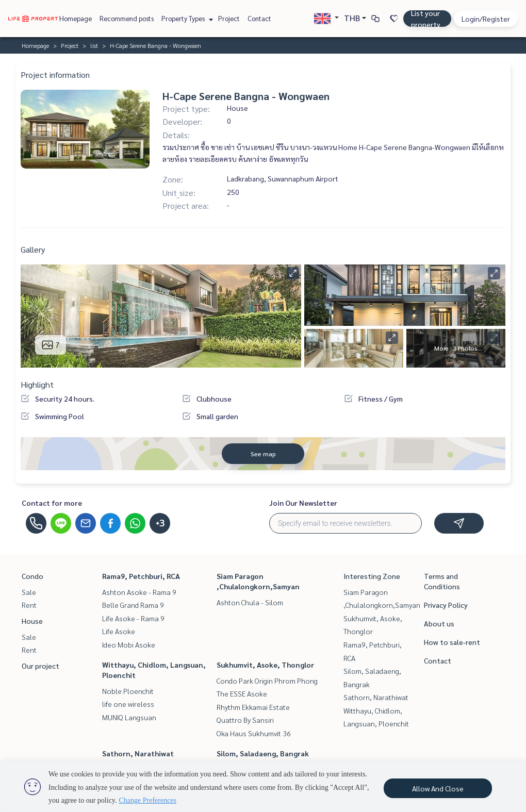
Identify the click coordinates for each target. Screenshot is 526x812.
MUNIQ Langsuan (129, 717)
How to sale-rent (452, 642)
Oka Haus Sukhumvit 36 (254, 733)
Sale (29, 592)
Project (229, 18)
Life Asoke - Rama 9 (133, 618)
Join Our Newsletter (303, 503)
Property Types (186, 18)
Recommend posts (127, 18)
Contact (259, 18)
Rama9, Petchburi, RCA (141, 576)
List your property (426, 19)
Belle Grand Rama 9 (133, 605)
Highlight (37, 384)
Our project (40, 666)
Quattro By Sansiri (245, 720)
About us (439, 623)
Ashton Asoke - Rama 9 (139, 592)
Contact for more (52, 503)
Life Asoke (119, 631)
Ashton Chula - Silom (250, 602)
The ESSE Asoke (242, 693)
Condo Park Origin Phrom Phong (267, 681)
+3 (160, 523)
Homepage (76, 18)
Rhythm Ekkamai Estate (253, 707)
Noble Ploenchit (128, 691)
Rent (29, 605)
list (94, 45)
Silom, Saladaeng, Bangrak (263, 753)
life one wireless (128, 704)
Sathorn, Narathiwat (138, 753)
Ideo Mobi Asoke (129, 644)
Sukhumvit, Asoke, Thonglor (265, 665)
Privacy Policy (446, 605)
